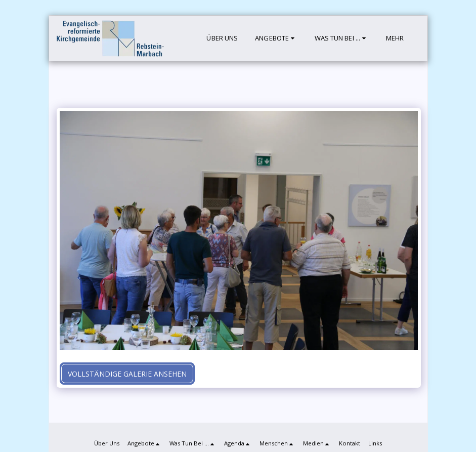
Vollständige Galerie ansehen (127, 374)
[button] (276, 38)
